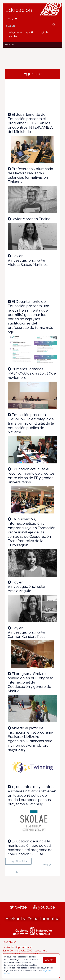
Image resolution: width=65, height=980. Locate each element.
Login (43, 32)
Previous (46, 865)
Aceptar (50, 960)
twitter (19, 907)
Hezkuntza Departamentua (33, 919)
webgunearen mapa (21, 32)
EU (16, 36)
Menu (12, 19)
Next (19, 872)
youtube (44, 907)
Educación (19, 10)
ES (10, 36)
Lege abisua (9, 942)
